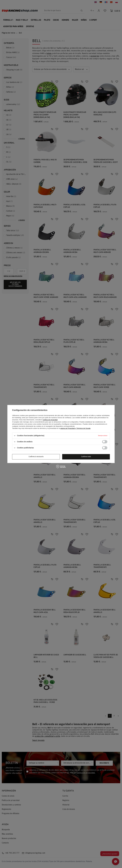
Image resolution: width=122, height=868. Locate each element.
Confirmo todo (86, 457)
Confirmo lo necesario (36, 457)
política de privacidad (50, 420)
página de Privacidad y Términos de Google (75, 428)
